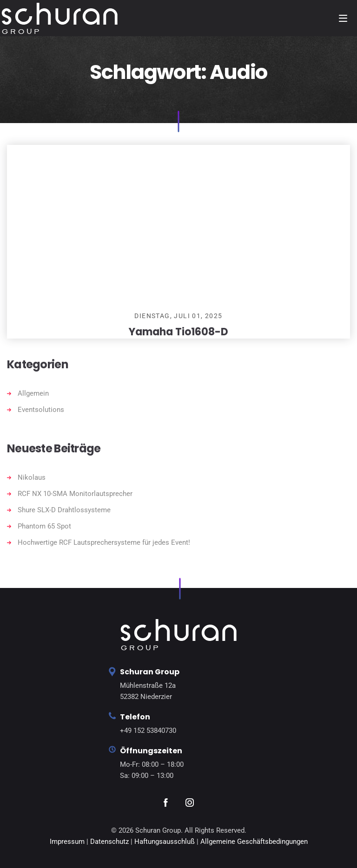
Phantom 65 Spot (44, 526)
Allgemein (33, 393)
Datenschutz (109, 842)
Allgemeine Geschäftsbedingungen (254, 842)
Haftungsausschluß (165, 842)
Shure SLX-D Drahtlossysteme (64, 510)
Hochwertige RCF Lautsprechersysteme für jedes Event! (104, 542)
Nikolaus (32, 477)
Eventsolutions (41, 410)
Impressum (67, 842)
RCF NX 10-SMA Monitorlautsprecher (75, 494)
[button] (20, 848)
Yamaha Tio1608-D (178, 332)
